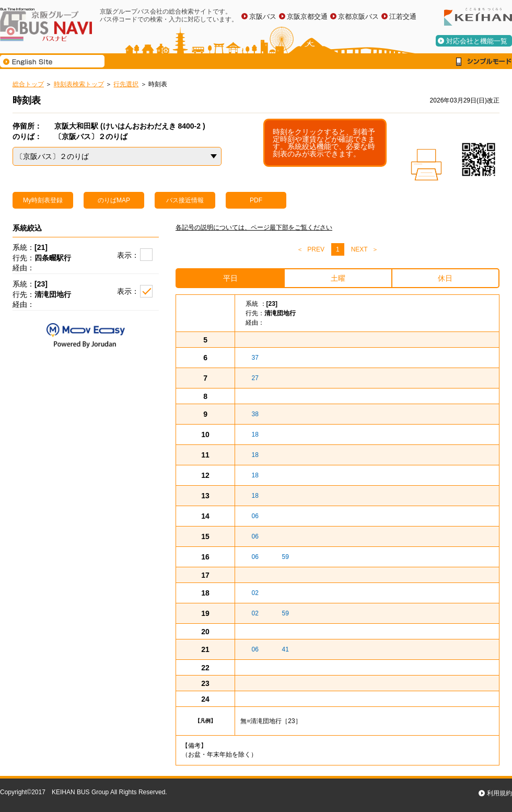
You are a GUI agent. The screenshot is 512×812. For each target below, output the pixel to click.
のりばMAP (114, 200)
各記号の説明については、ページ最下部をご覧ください (254, 227)
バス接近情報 (185, 200)
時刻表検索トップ (79, 84)
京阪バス (263, 16)
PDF (256, 200)
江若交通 (403, 16)
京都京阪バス (358, 16)
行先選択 (126, 84)
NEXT (359, 249)
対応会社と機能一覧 (477, 41)
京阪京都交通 (307, 16)
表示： (128, 255)
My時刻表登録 (43, 200)
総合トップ (28, 84)
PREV (316, 249)
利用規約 (499, 793)
